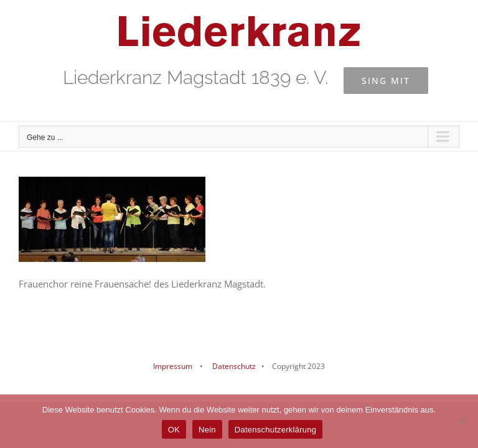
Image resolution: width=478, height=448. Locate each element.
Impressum (173, 366)
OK (174, 430)
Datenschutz (233, 366)
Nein (207, 430)
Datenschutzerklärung (275, 430)
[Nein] (462, 421)
